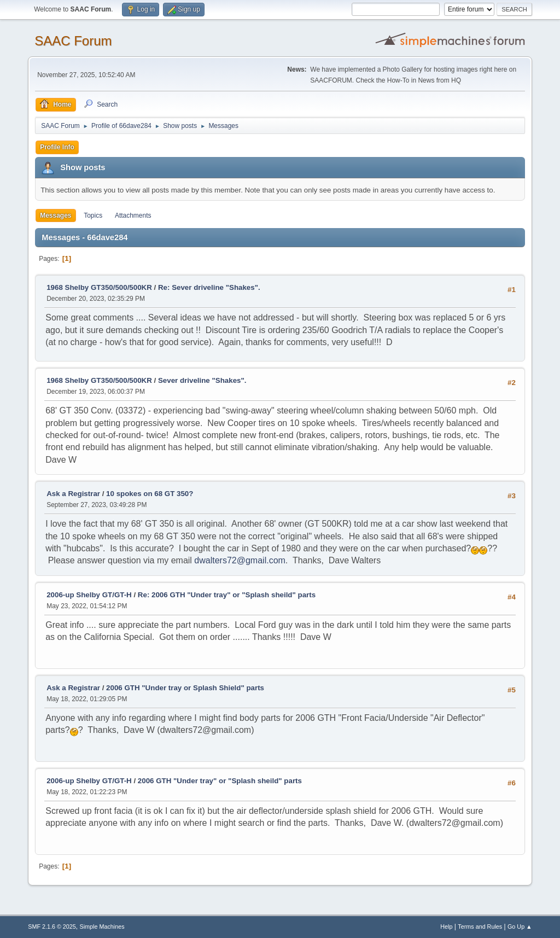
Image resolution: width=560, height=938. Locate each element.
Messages (56, 215)
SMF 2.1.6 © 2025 (52, 927)
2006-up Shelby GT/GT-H (89, 595)
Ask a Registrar (73, 494)
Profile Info (57, 147)
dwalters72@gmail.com (240, 560)
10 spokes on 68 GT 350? (150, 494)
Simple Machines (102, 927)
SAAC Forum (73, 41)
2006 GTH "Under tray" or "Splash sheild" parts (220, 781)
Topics (93, 215)
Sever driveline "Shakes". (202, 380)
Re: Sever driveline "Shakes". (209, 287)
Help (446, 927)
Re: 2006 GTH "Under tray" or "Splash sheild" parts (227, 595)
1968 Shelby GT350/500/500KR (99, 287)
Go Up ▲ (520, 927)
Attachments (133, 215)
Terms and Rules (480, 927)
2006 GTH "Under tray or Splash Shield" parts (185, 688)
